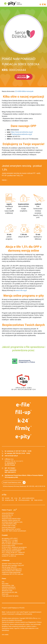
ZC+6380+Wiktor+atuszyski (24, 91)
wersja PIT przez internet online (11, 519)
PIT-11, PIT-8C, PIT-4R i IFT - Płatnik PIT (13, 553)
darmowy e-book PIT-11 (9, 589)
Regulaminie (32, 622)
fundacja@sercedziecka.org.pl (22, 134)
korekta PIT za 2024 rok (9, 556)
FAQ (3, 582)
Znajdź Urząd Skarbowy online (12, 482)
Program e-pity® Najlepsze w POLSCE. (13, 608)
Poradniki (5, 535)
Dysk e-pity (5, 594)
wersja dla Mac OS (7, 515)
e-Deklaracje (6, 560)
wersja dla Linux (7, 517)
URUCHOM (21, 77)
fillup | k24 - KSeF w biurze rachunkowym (14, 531)
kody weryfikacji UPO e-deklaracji (12, 571)
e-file (4, 495)
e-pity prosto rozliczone (13, 3)
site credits (5, 635)
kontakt (7, 498)
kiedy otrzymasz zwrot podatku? (11, 551)
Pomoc (4, 579)
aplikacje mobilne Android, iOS (11, 520)
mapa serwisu (38, 500)
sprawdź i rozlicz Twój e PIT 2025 (12, 564)
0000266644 (14, 70)
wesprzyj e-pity (9, 500)
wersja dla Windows (8, 513)
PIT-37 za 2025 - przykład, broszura (12, 544)
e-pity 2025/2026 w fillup (9, 524)
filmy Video (5, 584)
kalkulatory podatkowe (9, 587)
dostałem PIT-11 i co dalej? (10, 540)
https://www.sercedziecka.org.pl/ (22, 132)
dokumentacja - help (8, 585)
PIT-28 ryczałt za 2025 (8, 546)
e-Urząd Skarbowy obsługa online (12, 569)
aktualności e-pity (7, 591)
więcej (4, 180)
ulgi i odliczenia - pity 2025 (10, 542)
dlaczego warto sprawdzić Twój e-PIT (13, 566)
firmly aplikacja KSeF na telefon (11, 529)
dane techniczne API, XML (10, 592)
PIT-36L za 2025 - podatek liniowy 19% (13, 549)
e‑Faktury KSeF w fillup (9, 526)
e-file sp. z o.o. (36, 618)
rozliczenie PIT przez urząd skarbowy (13, 554)
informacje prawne (24, 500)
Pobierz (9, 510)
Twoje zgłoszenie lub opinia (10, 596)
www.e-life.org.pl (21, 290)
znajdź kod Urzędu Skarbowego (11, 572)
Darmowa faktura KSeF (9, 527)
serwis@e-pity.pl (13, 456)
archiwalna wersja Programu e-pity (12, 522)
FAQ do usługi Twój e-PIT (9, 567)
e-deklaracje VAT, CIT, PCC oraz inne (12, 574)
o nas (16, 498)
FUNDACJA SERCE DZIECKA (21, 64)
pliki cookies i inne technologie (32, 624)
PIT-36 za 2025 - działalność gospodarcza (14, 547)
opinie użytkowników (28, 498)
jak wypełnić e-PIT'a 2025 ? (10, 538)
